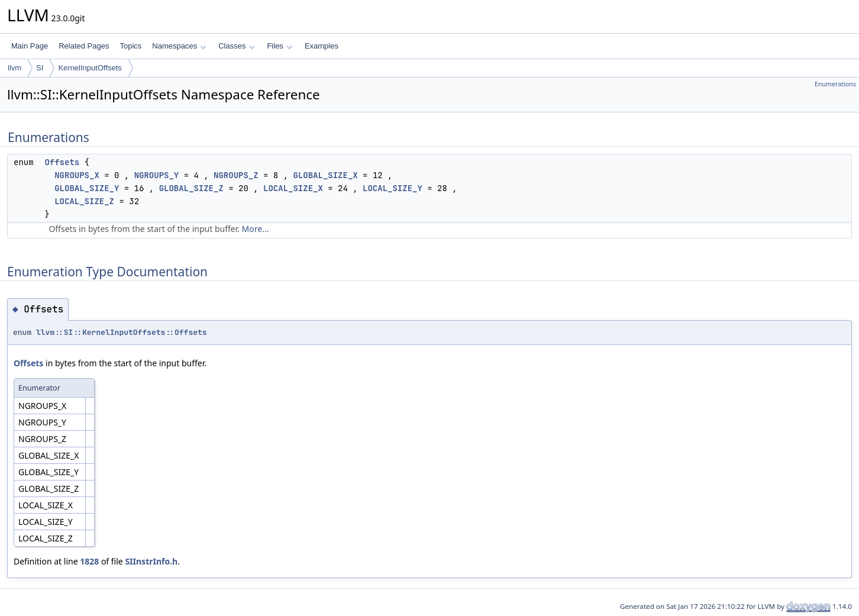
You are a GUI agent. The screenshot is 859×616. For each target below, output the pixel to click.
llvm (14, 68)
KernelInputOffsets (90, 68)
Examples (322, 46)
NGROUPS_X (77, 175)
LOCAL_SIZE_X (293, 188)
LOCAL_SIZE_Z (84, 201)
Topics (130, 46)
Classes (237, 46)
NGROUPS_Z (236, 175)
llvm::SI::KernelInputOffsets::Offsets (122, 332)
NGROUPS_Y (157, 175)
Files (280, 46)
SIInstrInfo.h (151, 561)
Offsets (62, 162)
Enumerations (835, 84)
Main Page (30, 46)
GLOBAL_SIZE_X (325, 175)
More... (256, 229)
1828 (89, 561)
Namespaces (179, 46)
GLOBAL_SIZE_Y (87, 188)
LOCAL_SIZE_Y (393, 188)
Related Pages (84, 46)
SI (40, 68)
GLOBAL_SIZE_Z (191, 188)
